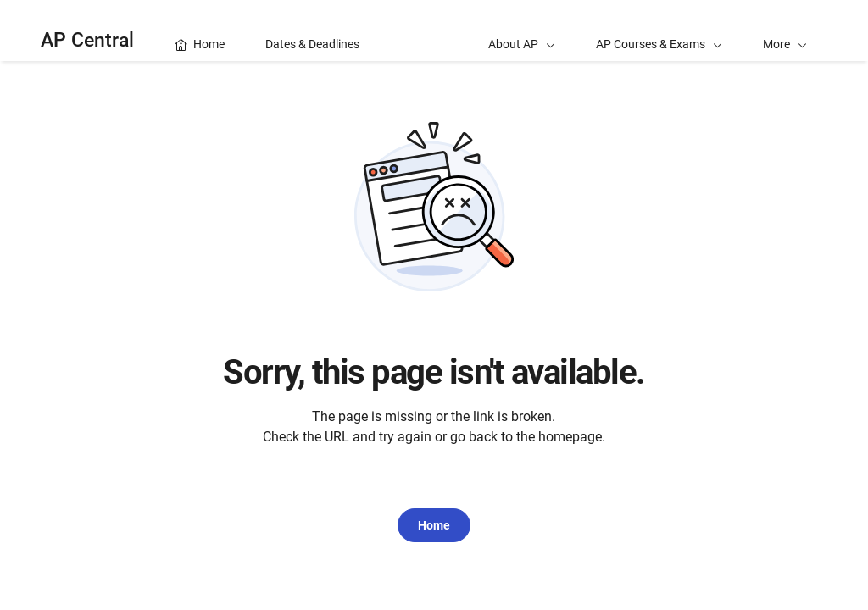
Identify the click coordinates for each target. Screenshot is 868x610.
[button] (785, 30)
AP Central (87, 40)
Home (434, 525)
